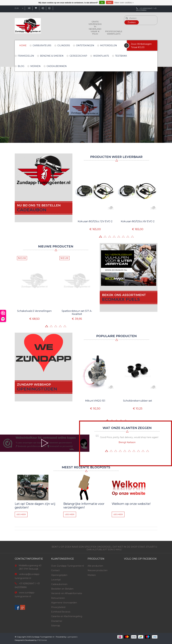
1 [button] (100, 236)
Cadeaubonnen (57, 66)
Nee (110, 3)
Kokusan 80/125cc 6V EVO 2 (138, 221)
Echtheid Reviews (61, 612)
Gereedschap (78, 56)
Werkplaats (101, 56)
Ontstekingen (85, 45)
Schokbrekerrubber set (138, 401)
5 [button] (119, 236)
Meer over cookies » (124, 3)
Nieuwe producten (98, 570)
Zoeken (132, 22)
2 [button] (105, 236)
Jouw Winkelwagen (141, 44)
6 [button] (123, 236)
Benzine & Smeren (52, 56)
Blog (21, 66)
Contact (55, 570)
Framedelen (26, 56)
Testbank (121, 56)
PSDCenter (42, 640)
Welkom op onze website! (131, 504)
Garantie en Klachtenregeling (67, 616)
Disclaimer (57, 621)
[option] (86, 105)
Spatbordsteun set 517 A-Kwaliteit (77, 312)
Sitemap (56, 626)
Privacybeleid (58, 607)
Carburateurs (42, 45)
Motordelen (109, 45)
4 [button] (114, 236)
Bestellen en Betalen (62, 589)
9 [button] (143, 451)
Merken (35, 66)
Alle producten (95, 566)
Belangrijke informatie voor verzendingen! (84, 506)
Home (23, 45)
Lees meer (21, 514)
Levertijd (56, 580)
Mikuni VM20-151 (95, 401)
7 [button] (128, 236)
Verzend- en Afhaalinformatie (67, 593)
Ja (102, 3)
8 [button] (132, 236)
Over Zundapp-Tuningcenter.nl (67, 566)
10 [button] (148, 451)
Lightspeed (72, 637)
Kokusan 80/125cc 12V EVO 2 (95, 221)
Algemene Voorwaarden (64, 603)
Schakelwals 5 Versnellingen (34, 311)
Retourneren (58, 598)
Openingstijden (59, 575)
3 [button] (110, 236)
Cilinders (64, 45)
